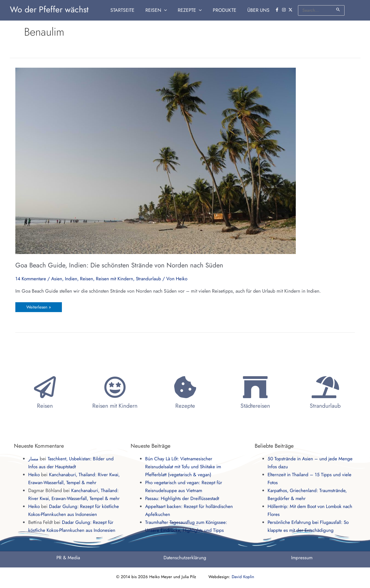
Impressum (302, 558)
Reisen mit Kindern (117, 279)
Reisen (88, 279)
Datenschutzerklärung (185, 558)
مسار (34, 459)
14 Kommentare (31, 279)
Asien (58, 279)
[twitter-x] (291, 10)
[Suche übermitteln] (338, 9)
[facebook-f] (278, 10)
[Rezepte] (185, 387)
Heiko (34, 475)
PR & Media (68, 558)
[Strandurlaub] (325, 387)
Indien (73, 279)
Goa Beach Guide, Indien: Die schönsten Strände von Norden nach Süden (119, 265)
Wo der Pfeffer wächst (49, 9)
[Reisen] (45, 387)
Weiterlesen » (39, 306)
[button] (161, 10)
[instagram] (285, 10)
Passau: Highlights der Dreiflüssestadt (183, 498)
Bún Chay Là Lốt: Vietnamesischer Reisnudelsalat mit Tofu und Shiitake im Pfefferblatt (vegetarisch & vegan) (184, 467)
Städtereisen (255, 406)
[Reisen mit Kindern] (115, 387)
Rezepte (185, 406)
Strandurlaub (152, 279)
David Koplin (243, 577)
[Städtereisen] (255, 387)
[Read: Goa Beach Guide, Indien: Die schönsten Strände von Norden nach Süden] (156, 160)
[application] (169, 10)
